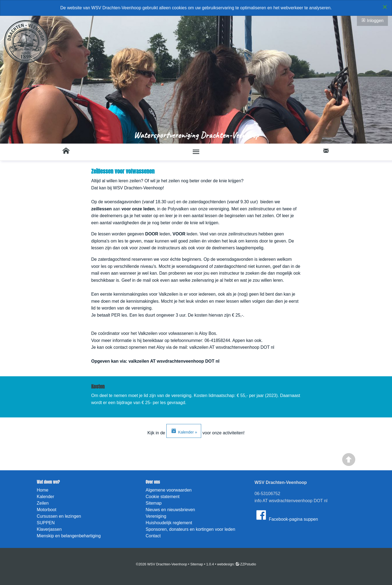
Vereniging (156, 516)
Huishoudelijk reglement (169, 523)
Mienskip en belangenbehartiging (69, 536)
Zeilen (43, 503)
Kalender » (184, 431)
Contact (153, 536)
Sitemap (154, 503)
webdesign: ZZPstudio (237, 564)
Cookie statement (163, 497)
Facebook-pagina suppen (286, 515)
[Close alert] (385, 7)
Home (43, 490)
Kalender (45, 497)
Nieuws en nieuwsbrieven (170, 510)
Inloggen (372, 20)
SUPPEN (46, 523)
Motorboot (47, 510)
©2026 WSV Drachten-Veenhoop (161, 564)
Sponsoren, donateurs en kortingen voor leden (190, 529)
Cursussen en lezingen (59, 516)
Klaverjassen (49, 529)
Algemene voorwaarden (169, 490)
